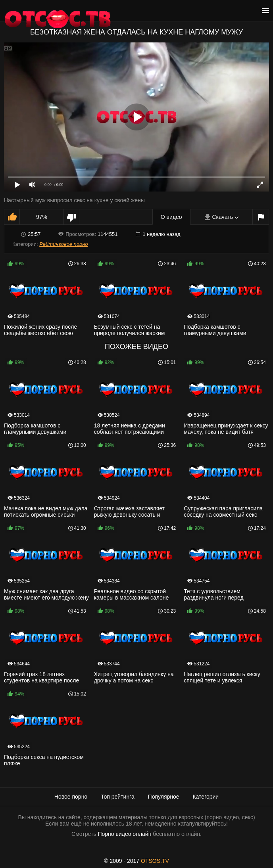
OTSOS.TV (155, 861)
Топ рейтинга (118, 797)
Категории (206, 797)
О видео (171, 217)
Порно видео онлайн (124, 834)
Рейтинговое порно (63, 244)
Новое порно (71, 797)
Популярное (164, 797)
